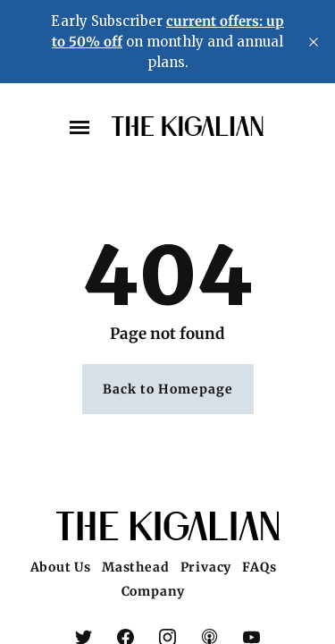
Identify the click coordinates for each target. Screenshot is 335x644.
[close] (314, 42)
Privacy (206, 567)
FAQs (259, 567)
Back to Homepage (168, 389)
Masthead (135, 567)
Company (154, 591)
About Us (61, 567)
